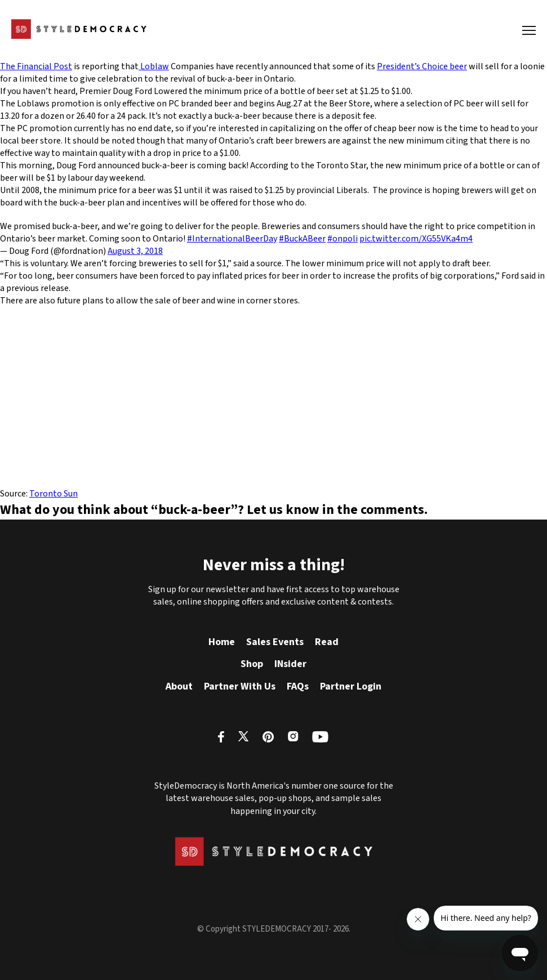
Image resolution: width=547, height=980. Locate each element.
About (179, 686)
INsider (290, 664)
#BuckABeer (302, 239)
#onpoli (343, 239)
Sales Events (275, 642)
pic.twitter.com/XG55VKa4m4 (416, 239)
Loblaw (154, 66)
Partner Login (351, 686)
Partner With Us (240, 686)
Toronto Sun (54, 494)
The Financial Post (36, 66)
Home (222, 642)
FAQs (298, 686)
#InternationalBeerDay (232, 239)
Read (327, 642)
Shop (252, 664)
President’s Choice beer (422, 66)
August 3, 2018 (135, 251)
